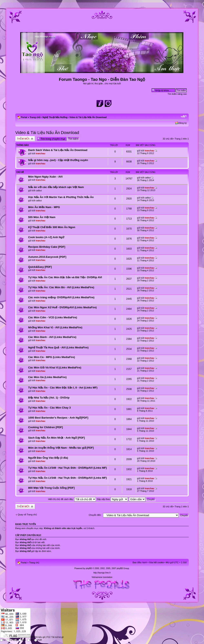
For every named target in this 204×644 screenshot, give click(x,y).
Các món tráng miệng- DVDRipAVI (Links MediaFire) (61, 297)
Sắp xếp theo (113, 499)
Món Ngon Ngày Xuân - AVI (45, 177)
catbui (148, 178)
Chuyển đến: (95, 515)
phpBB (89, 568)
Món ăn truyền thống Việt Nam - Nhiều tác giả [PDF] (61, 448)
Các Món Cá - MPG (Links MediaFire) (52, 357)
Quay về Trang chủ (27, 515)
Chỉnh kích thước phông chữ (184, 116)
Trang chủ (35, 117)
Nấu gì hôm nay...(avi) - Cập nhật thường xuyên (58, 160)
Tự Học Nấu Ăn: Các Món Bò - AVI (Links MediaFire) (61, 287)
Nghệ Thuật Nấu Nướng (55, 117)
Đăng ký (183, 123)
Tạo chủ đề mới (25, 139)
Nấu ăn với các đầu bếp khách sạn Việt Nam (56, 187)
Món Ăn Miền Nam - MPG (44, 207)
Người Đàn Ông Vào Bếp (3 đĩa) (48, 458)
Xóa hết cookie (157, 562)
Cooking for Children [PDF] (45, 427)
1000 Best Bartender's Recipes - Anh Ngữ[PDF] (58, 418)
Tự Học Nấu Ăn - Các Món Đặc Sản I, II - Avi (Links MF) (63, 388)
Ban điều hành (140, 562)
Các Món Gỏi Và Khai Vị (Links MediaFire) (55, 368)
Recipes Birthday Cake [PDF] (47, 247)
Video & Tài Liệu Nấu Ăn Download (88, 117)
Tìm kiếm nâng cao (177, 94)
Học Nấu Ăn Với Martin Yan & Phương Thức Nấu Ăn (61, 197)
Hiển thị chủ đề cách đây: (72, 499)
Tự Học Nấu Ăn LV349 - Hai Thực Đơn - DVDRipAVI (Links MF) (68, 468)
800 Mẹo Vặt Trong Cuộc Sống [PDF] (51, 488)
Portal (24, 117)
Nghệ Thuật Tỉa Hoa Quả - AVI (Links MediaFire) (58, 347)
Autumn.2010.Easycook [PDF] (47, 257)
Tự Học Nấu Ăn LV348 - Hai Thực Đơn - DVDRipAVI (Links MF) (68, 478)
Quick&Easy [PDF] (40, 267)
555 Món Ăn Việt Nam (42, 217)
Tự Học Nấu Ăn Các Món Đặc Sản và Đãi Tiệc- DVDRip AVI (65, 277)
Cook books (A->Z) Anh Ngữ (46, 237)
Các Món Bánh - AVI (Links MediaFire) (52, 337)
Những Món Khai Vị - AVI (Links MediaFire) (55, 327)
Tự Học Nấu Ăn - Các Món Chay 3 (49, 408)
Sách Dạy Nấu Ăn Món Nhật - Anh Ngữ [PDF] (57, 438)
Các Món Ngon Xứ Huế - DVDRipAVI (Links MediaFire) (62, 307)
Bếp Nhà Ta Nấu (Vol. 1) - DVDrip (49, 398)
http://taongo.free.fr (102, 573)
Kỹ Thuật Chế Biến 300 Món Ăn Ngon (52, 227)
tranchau (40, 153)
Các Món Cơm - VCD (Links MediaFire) (53, 317)
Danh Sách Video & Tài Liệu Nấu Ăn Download (58, 150)
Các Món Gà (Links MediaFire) (47, 377)
